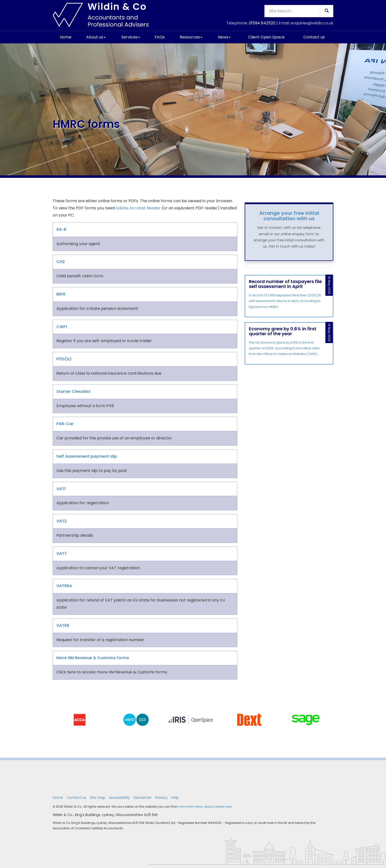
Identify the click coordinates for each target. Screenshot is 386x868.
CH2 (61, 262)
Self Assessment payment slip (87, 456)
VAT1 (61, 489)
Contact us (314, 37)
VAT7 (62, 554)
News (224, 37)
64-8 (61, 229)
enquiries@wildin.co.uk (312, 23)
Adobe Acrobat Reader (138, 208)
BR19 (61, 294)
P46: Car (65, 424)
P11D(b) (64, 359)
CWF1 (62, 327)
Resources (191, 37)
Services (131, 37)
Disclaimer (143, 798)
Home (66, 37)
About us (96, 37)
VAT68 (63, 626)
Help (175, 798)
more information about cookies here (205, 807)
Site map (98, 798)
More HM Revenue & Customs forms (93, 658)
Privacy (161, 798)
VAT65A (64, 586)
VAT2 (62, 521)
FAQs (160, 37)
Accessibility (120, 798)
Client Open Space (266, 37)
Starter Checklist (73, 392)
